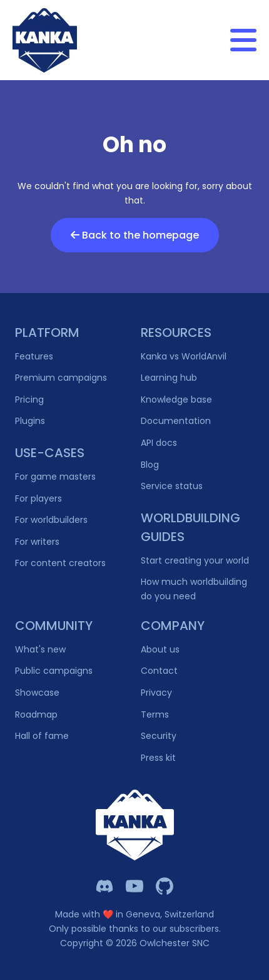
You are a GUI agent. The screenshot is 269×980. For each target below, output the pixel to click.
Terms (155, 714)
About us (160, 649)
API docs (159, 443)
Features (34, 356)
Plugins (30, 421)
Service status (172, 486)
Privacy (156, 693)
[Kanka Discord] (104, 886)
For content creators (60, 563)
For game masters (55, 477)
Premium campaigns (61, 378)
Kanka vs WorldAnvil (184, 356)
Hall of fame (42, 736)
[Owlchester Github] (165, 886)
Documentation (176, 421)
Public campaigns (54, 671)
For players (38, 498)
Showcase (37, 693)
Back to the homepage (135, 235)
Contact (159, 671)
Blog (150, 465)
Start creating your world (195, 560)
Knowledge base (176, 400)
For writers (37, 542)
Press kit (158, 758)
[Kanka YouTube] (134, 886)
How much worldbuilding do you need (194, 589)
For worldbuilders (51, 520)
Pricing (29, 400)
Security (159, 736)
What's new (40, 649)
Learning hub (169, 378)
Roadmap (36, 714)
